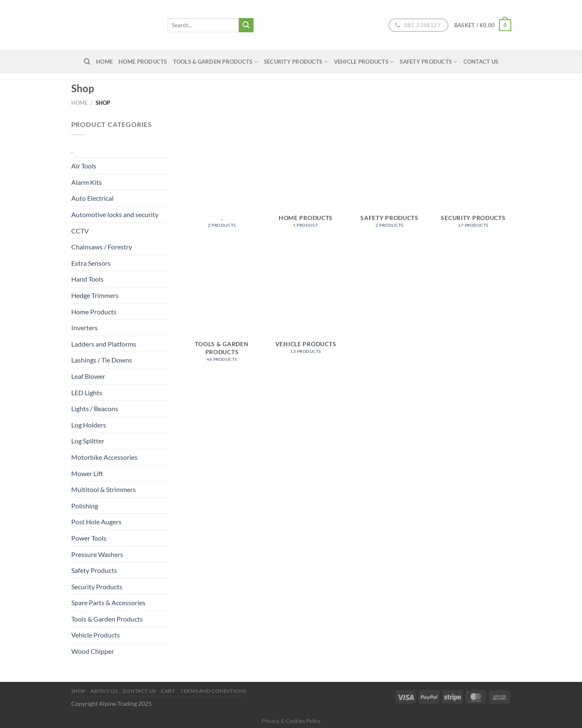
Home (80, 103)
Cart (168, 691)
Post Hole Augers (96, 522)
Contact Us (481, 62)
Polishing (85, 506)
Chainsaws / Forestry (102, 247)
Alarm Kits (87, 182)
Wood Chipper (93, 651)
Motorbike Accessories (104, 457)
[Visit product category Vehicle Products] (305, 304)
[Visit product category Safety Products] (389, 178)
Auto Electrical (92, 198)
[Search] (87, 62)
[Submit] (246, 25)
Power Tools (89, 538)
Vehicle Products (364, 62)
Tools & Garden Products (216, 62)
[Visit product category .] (222, 178)
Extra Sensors (91, 263)
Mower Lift (87, 473)
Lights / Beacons (95, 408)
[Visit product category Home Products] (305, 178)
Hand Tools (87, 279)
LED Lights (87, 392)
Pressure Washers (97, 554)
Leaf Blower (88, 376)
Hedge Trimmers (95, 295)
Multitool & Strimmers (103, 489)
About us (104, 691)
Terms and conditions (213, 691)
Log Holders (89, 425)
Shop (78, 691)
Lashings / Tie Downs (102, 360)
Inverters (84, 328)
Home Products (143, 62)
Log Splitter (88, 441)
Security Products (296, 62)
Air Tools (84, 166)
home (104, 62)
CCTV (80, 231)
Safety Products (428, 62)
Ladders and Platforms (104, 344)
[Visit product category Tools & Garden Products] (222, 308)
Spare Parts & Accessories (108, 602)
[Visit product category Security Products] (473, 178)
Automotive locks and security (115, 214)
